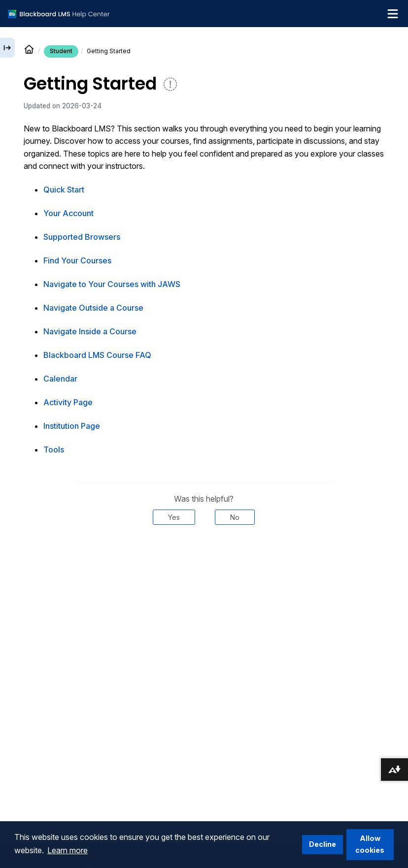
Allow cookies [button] (370, 844)
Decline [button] (323, 844)
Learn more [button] (68, 850)
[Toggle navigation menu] (393, 14)
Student (61, 51)
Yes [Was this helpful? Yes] (174, 517)
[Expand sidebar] (7, 48)
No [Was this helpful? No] (235, 517)
